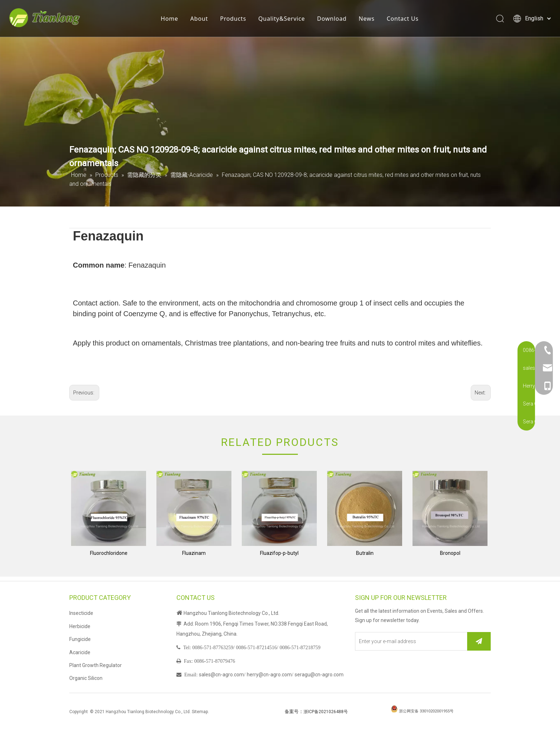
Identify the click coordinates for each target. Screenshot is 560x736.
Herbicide (80, 626)
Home (172, 20)
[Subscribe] (479, 641)
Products (235, 20)
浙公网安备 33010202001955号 (426, 711)
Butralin (365, 553)
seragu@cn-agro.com (319, 675)
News (369, 20)
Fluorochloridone (109, 553)
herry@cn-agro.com (269, 675)
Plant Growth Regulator (96, 665)
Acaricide (80, 652)
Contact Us (404, 20)
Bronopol (450, 553)
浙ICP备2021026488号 (326, 712)
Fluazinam (194, 553)
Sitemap (200, 712)
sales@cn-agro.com (221, 675)
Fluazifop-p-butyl (279, 553)
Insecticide (81, 613)
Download (334, 20)
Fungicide (80, 639)
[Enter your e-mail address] (410, 641)
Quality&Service (284, 20)
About (201, 20)
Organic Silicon (86, 678)
